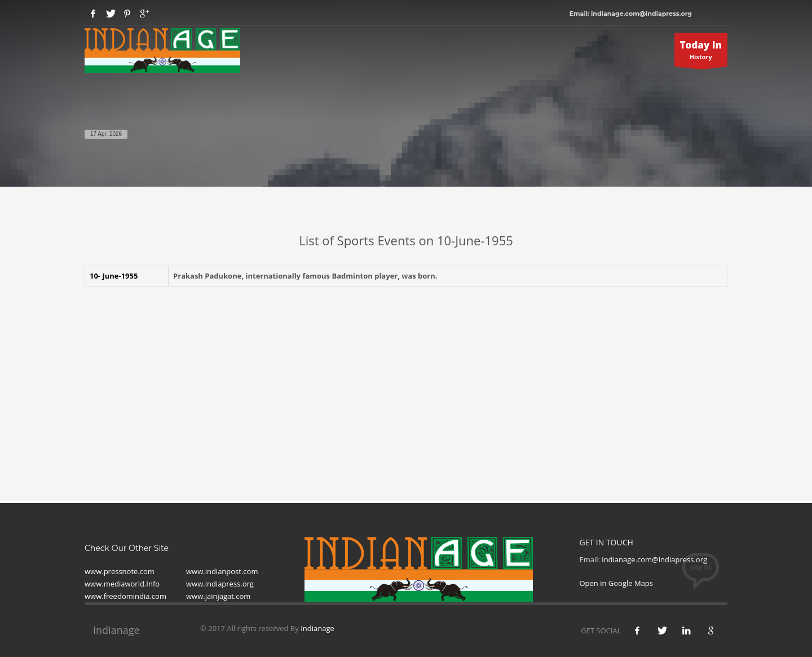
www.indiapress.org (220, 584)
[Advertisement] (406, 377)
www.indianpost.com (222, 571)
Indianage (317, 628)
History (701, 52)
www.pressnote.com (120, 571)
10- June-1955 (114, 276)
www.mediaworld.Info (122, 584)
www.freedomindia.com (125, 596)
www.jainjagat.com (218, 596)
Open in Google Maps (617, 583)
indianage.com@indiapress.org (654, 559)
